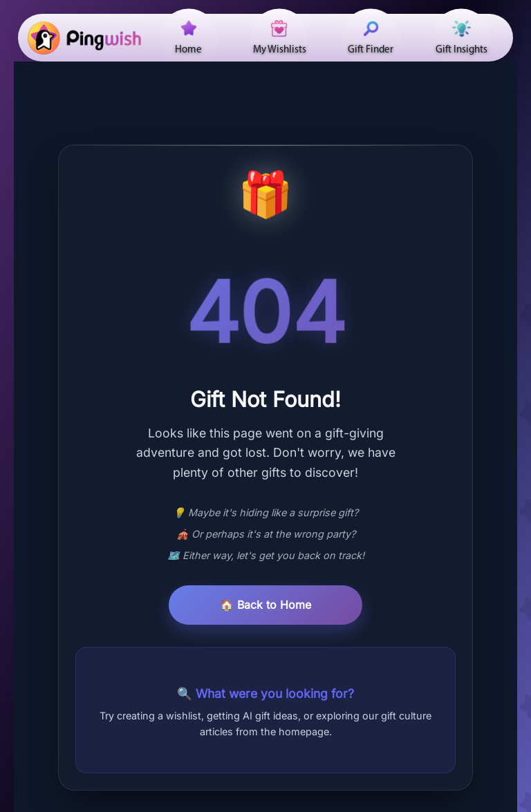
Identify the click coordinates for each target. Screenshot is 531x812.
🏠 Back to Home (265, 605)
